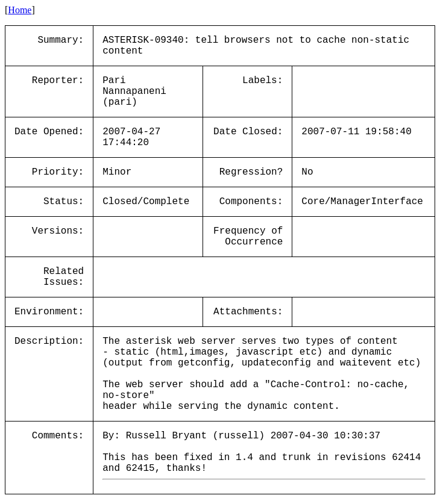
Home (20, 10)
